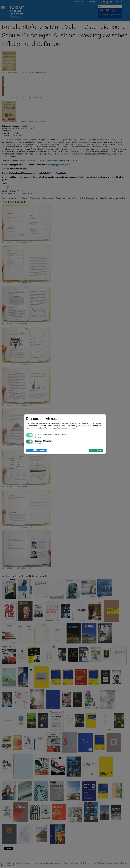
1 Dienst (38, 444)
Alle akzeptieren (96, 450)
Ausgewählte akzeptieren (37, 450)
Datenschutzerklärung (66, 428)
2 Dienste (38, 437)
